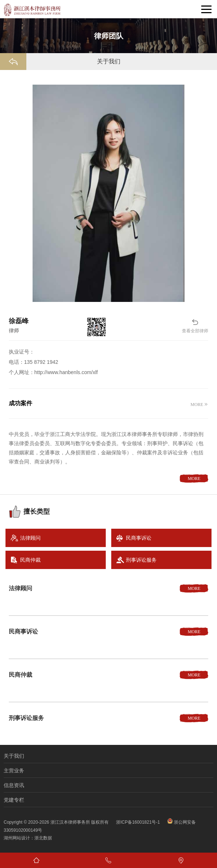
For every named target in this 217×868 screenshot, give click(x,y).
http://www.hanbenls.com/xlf (66, 372)
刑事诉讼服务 (141, 560)
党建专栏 (14, 800)
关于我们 (14, 756)
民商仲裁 (30, 560)
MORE (197, 405)
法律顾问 (30, 538)
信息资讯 (14, 785)
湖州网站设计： (19, 838)
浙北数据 (43, 838)
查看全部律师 (195, 326)
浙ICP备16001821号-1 (138, 822)
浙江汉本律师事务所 (70, 822)
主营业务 (14, 771)
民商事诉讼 (139, 538)
